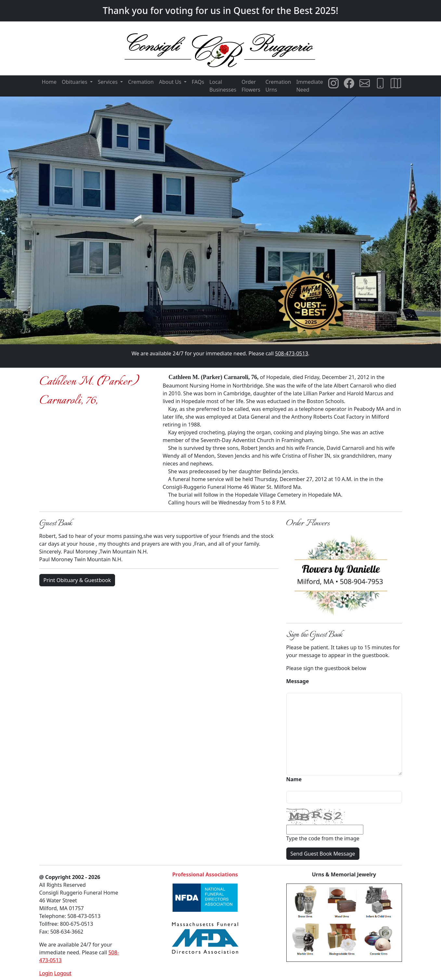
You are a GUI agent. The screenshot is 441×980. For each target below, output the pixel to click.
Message (298, 681)
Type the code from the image (323, 838)
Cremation (141, 82)
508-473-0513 (292, 353)
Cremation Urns (278, 86)
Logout (63, 973)
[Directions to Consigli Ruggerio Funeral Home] (396, 83)
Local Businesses (223, 86)
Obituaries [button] (75, 82)
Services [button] (108, 82)
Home (49, 82)
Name (294, 779)
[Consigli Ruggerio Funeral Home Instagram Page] (333, 83)
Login (46, 973)
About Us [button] (171, 82)
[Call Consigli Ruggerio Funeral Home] (380, 83)
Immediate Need (310, 86)
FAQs (198, 82)
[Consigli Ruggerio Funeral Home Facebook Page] (349, 83)
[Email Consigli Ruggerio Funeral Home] (365, 83)
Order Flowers (251, 86)
